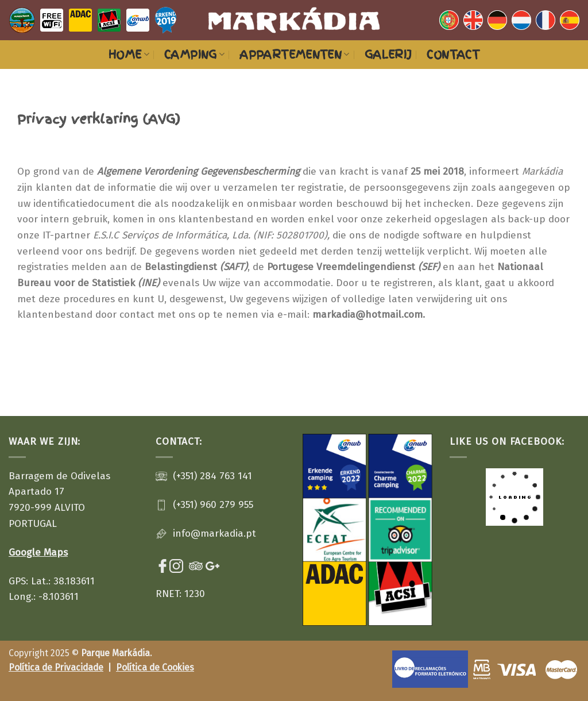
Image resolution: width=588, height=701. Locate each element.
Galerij (388, 55)
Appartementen (295, 55)
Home (129, 55)
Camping (194, 55)
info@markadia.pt (214, 534)
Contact (453, 55)
